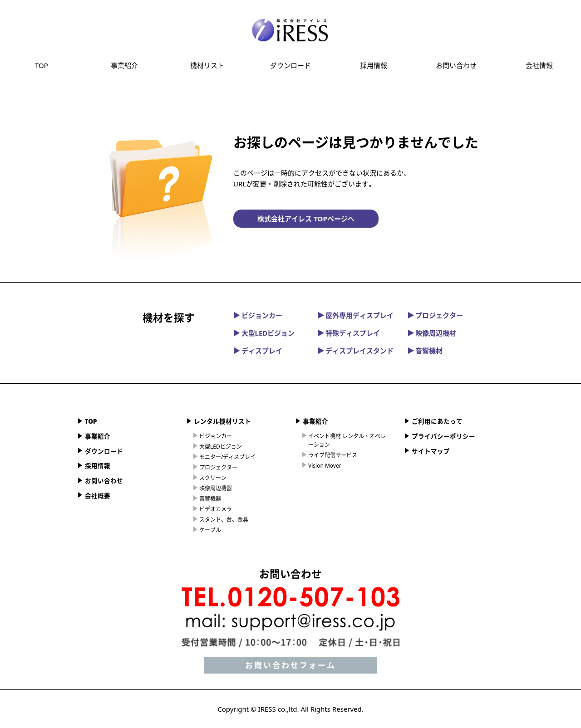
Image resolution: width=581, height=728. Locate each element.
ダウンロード (290, 65)
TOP (42, 65)
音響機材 (425, 351)
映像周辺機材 (432, 333)
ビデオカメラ (216, 509)
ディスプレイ (258, 351)
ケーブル (210, 530)
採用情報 (374, 65)
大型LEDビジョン (265, 333)
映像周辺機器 (216, 488)
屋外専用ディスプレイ (356, 315)
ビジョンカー (258, 315)
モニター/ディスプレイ (227, 457)
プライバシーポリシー (443, 436)
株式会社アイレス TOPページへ (306, 219)
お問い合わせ (456, 65)
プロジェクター (436, 315)
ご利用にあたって (437, 421)
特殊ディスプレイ (349, 333)
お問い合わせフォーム (290, 665)
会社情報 (539, 65)
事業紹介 (124, 65)
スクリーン (213, 478)
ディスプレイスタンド (356, 351)
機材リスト (207, 65)
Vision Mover (325, 466)
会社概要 (98, 496)
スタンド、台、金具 (224, 520)
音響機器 (210, 499)
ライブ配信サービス (333, 455)
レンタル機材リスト (222, 421)
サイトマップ (431, 451)
